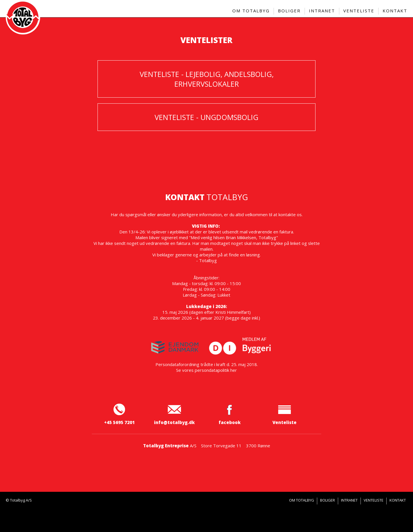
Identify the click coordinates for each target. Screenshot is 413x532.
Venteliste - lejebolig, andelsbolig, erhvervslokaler (207, 79)
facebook (230, 419)
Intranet (349, 500)
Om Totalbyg (302, 500)
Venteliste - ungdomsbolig (206, 117)
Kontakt (398, 500)
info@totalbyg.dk (174, 422)
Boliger (328, 500)
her (234, 370)
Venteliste (285, 419)
